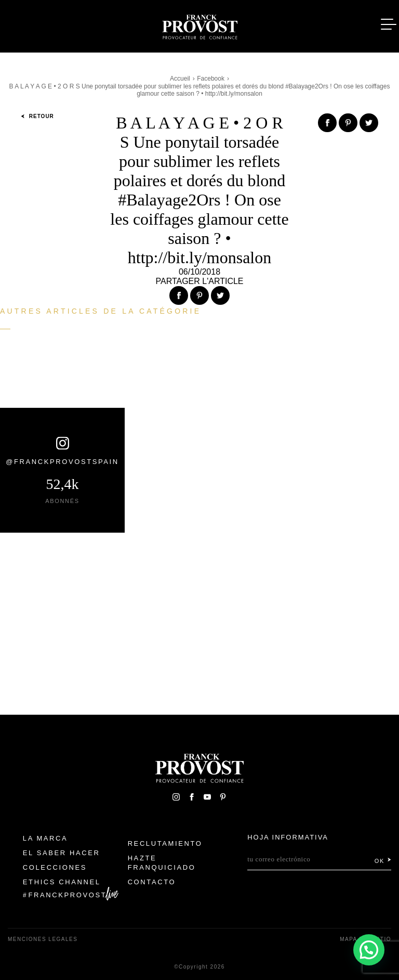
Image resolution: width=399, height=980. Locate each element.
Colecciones (55, 867)
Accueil (180, 79)
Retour (37, 116)
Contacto (152, 882)
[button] (369, 949)
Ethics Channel (62, 882)
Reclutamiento (165, 843)
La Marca (45, 838)
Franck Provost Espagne (199, 25)
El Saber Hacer (62, 853)
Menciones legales (43, 939)
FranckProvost (68, 895)
